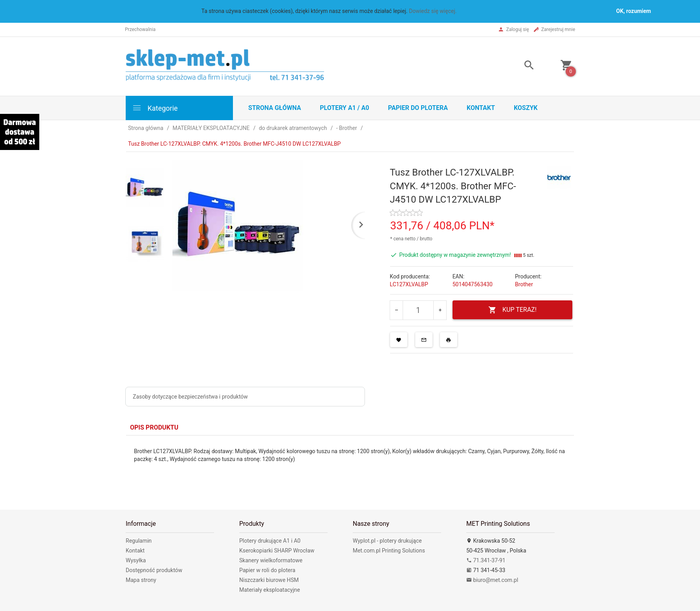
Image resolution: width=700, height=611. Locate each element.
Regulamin (139, 541)
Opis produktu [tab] (154, 427)
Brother (524, 284)
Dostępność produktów (154, 570)
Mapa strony (141, 580)
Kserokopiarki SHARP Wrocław (277, 551)
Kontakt (481, 108)
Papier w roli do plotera (267, 570)
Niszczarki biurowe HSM (269, 580)
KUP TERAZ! (512, 310)
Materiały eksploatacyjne (270, 590)
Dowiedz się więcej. (433, 11)
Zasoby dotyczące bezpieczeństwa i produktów (190, 397)
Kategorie (155, 108)
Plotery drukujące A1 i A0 (270, 541)
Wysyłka (136, 560)
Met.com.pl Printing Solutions (389, 551)
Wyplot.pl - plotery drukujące (387, 541)
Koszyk (526, 108)
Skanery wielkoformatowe (271, 560)
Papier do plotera (418, 108)
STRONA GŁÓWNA (275, 108)
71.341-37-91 (486, 560)
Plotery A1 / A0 (344, 108)
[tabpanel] (350, 467)
